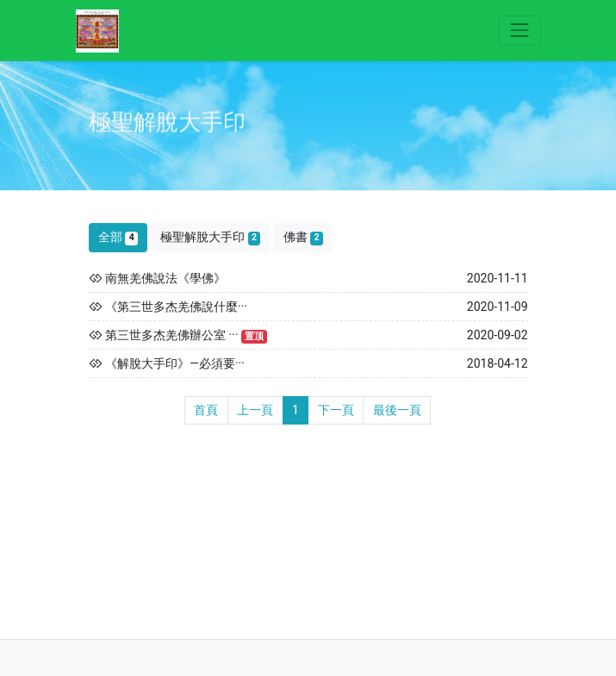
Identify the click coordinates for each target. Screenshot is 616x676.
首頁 (206, 410)
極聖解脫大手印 (210, 237)
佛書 (303, 237)
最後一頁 (397, 410)
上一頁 (255, 410)
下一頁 (336, 410)
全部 (118, 237)
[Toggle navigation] (519, 31)
